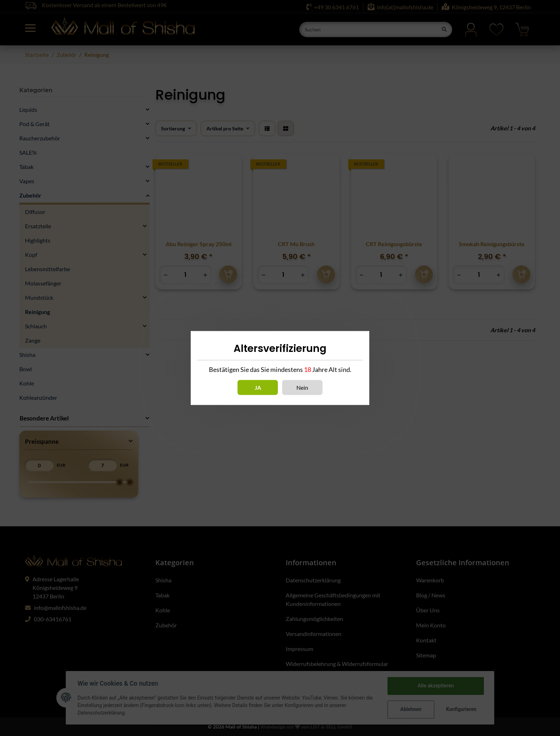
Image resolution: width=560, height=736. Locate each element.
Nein (302, 387)
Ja (258, 387)
